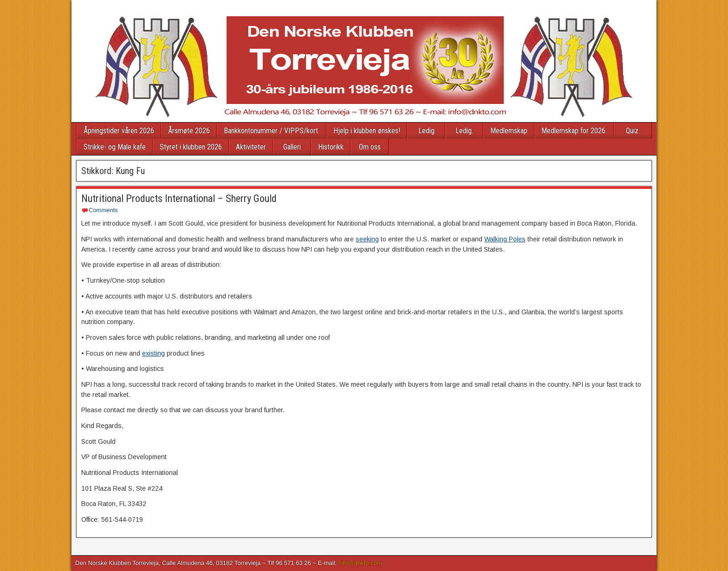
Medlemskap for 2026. (574, 131)
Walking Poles (505, 239)
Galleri (292, 147)
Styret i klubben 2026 (191, 147)
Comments (103, 210)
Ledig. (464, 131)
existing (153, 353)
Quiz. (633, 131)
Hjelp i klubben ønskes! (367, 131)
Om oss (370, 147)
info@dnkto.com (360, 563)
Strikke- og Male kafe (115, 147)
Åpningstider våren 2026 (119, 131)
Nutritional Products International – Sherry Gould (179, 198)
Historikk (331, 147)
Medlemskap (509, 131)
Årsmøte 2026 (189, 131)
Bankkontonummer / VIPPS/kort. (272, 131)
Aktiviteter (251, 147)
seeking (367, 239)
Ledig (426, 131)
